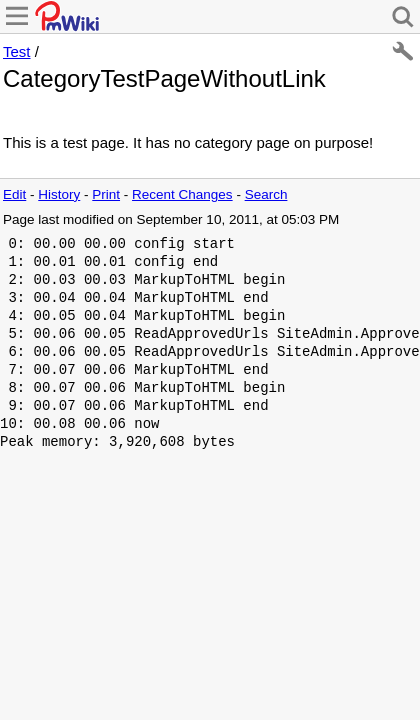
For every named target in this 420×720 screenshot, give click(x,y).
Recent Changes (182, 194)
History (59, 194)
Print (106, 194)
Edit (14, 194)
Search (266, 194)
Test (17, 51)
